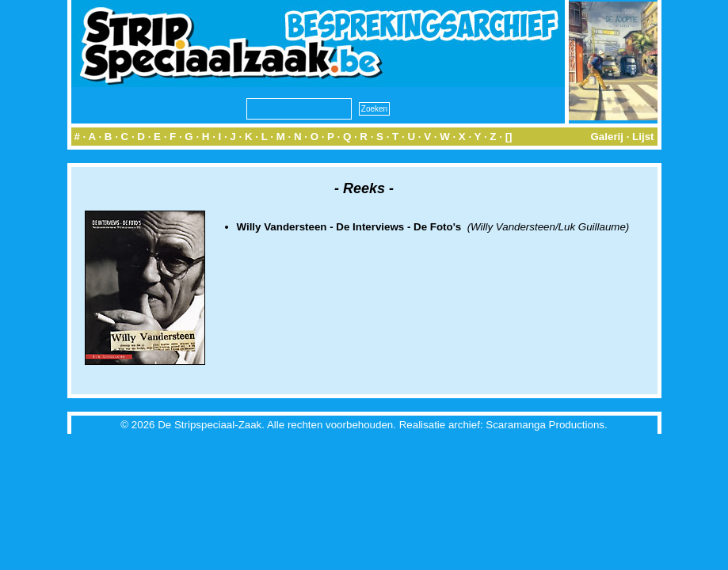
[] (509, 137)
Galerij (607, 137)
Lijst (643, 137)
